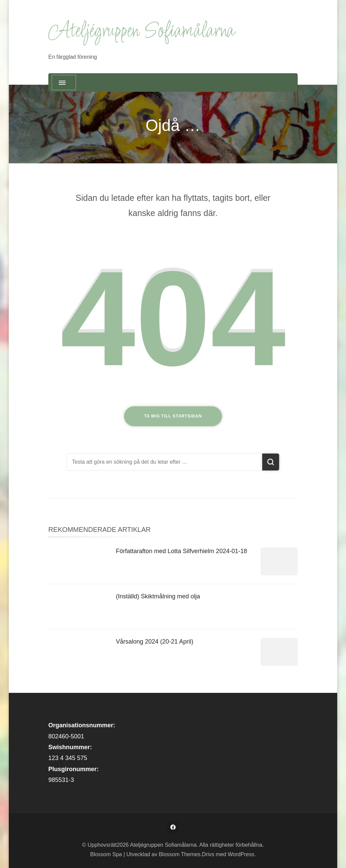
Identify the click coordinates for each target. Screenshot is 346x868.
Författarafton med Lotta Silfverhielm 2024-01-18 (181, 551)
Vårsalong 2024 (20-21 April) (155, 642)
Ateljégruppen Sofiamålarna (141, 32)
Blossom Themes (180, 854)
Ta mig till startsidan (173, 416)
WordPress (241, 854)
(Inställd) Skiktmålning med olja (158, 596)
